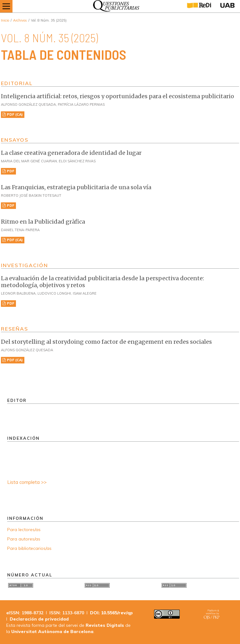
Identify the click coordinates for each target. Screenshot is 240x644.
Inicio (5, 20)
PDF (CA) (14, 114)
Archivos (20, 20)
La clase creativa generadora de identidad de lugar (71, 153)
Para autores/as (24, 539)
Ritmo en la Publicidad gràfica (43, 222)
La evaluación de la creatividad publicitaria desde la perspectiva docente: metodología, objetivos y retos (102, 282)
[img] (115, 6)
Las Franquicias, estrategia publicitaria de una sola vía (76, 187)
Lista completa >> (27, 482)
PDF (10, 171)
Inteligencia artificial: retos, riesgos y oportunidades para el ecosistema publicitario (117, 96)
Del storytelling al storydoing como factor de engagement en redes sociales (106, 342)
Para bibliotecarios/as (29, 548)
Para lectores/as (24, 530)
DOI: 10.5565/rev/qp (111, 613)
